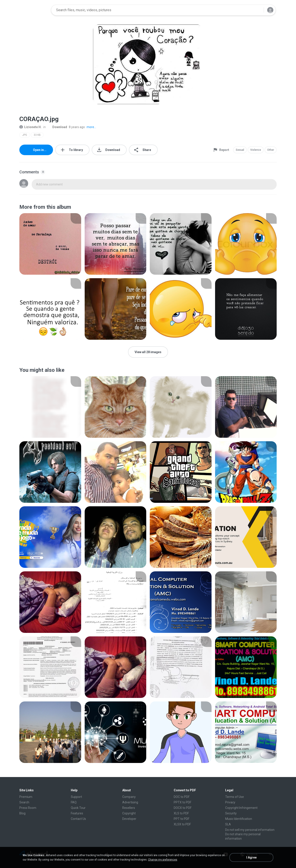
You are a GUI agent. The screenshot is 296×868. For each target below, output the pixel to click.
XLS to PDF (181, 813)
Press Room (28, 808)
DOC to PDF (182, 797)
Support (76, 797)
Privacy (230, 802)
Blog (22, 813)
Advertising (130, 802)
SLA (228, 824)
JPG (25, 135)
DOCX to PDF (183, 808)
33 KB (37, 135)
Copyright (129, 813)
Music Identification (239, 819)
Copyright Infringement (241, 808)
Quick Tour (78, 808)
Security (231, 813)
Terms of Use (235, 797)
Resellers (129, 808)
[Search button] (258, 10)
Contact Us (78, 819)
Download (57, 127)
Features (77, 813)
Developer (129, 819)
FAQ (74, 802)
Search (24, 802)
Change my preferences (163, 860)
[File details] (50, 244)
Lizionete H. (30, 127)
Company (129, 797)
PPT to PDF (182, 819)
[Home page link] (34, 10)
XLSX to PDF (182, 824)
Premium (26, 797)
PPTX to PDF (183, 802)
